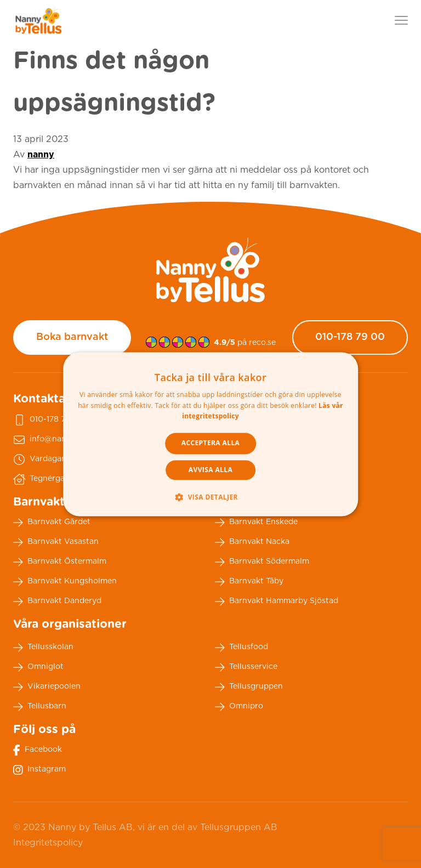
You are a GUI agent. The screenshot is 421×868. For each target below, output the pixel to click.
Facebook (38, 750)
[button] (210, 497)
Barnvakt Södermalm (262, 562)
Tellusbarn (40, 707)
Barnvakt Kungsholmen (65, 582)
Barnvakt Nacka (252, 542)
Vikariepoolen (47, 687)
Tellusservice (246, 667)
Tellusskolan (43, 648)
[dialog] (210, 434)
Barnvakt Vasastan (56, 542)
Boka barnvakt (72, 337)
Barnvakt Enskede (256, 523)
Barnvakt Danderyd (57, 602)
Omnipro (239, 707)
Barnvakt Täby (249, 582)
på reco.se (245, 343)
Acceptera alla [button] (211, 443)
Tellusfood (241, 648)
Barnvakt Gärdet (52, 523)
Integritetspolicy (48, 843)
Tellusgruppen (249, 687)
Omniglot (38, 667)
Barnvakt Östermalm (60, 562)
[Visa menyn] (401, 21)
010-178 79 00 (350, 337)
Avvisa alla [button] (210, 470)
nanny (41, 155)
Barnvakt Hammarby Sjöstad (277, 602)
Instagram (39, 770)
